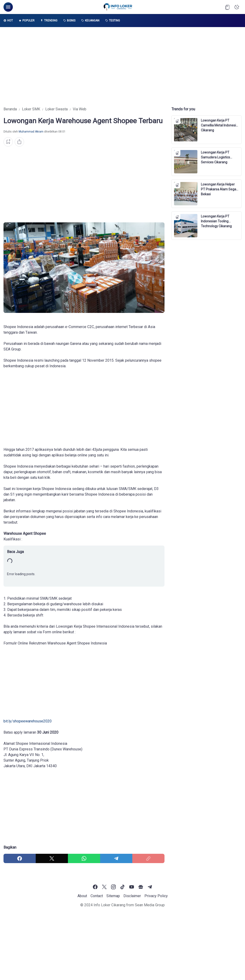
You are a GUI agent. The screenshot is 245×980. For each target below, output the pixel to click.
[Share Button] (19, 142)
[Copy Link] (148, 858)
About (82, 896)
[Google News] (141, 887)
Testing (113, 21)
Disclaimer (132, 896)
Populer (27, 21)
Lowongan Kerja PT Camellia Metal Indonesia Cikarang (219, 123)
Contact (97, 896)
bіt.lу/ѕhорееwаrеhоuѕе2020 (28, 721)
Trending (49, 21)
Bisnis (69, 21)
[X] (52, 858)
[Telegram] (116, 858)
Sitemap (113, 896)
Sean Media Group (150, 905)
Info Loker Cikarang (109, 905)
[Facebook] (20, 858)
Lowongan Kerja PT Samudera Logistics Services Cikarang (215, 155)
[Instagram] (113, 887)
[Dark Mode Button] (237, 7)
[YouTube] (132, 887)
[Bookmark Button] (227, 7)
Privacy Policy (156, 896)
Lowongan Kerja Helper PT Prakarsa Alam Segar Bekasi (219, 187)
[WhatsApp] (84, 858)
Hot (8, 21)
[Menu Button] (8, 7)
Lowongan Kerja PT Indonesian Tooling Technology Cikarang (216, 219)
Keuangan (90, 21)
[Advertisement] (122, 67)
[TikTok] (122, 887)
